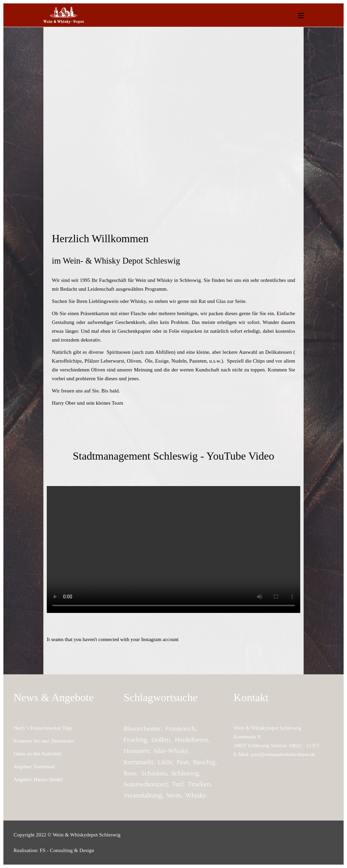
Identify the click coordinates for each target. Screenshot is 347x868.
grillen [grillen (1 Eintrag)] (161, 740)
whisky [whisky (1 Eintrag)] (196, 796)
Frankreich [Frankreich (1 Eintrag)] (180, 729)
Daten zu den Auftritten (37, 754)
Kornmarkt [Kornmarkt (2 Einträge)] (139, 763)
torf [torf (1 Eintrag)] (178, 785)
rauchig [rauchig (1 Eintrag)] (204, 763)
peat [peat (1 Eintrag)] (183, 763)
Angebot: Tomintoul (34, 767)
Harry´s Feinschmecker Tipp (43, 728)
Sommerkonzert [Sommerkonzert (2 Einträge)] (146, 785)
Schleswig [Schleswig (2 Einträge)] (185, 774)
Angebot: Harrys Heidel (38, 779)
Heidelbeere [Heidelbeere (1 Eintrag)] (192, 740)
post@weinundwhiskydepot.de (283, 754)
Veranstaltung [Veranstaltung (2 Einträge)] (143, 796)
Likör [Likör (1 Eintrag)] (165, 763)
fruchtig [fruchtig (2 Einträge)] (135, 740)
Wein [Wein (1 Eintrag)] (174, 796)
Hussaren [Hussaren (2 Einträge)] (137, 751)
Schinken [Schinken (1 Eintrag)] (154, 774)
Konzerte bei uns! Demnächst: (44, 741)
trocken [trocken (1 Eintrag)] (199, 785)
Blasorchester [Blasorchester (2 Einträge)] (142, 729)
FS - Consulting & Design (67, 850)
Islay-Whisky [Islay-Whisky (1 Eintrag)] (171, 751)
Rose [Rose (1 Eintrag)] (130, 774)
